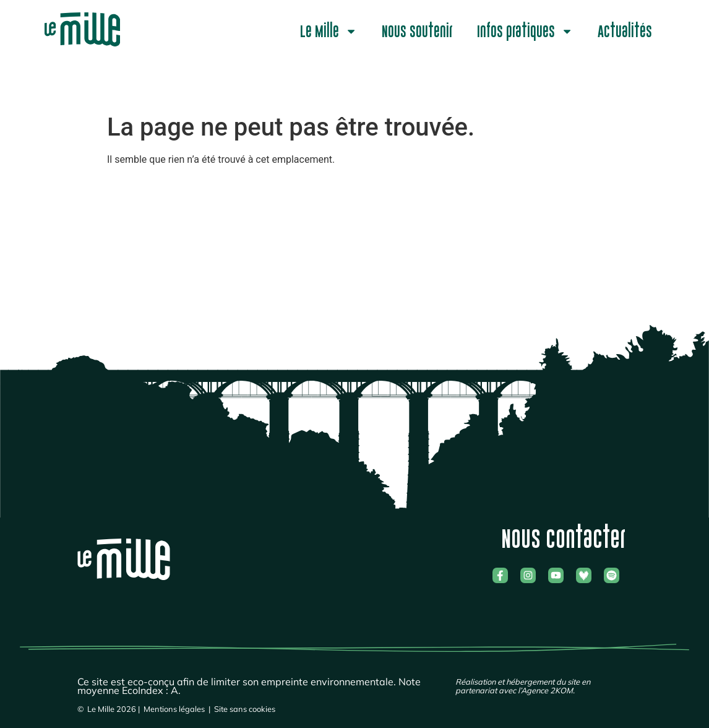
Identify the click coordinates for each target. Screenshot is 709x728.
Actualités (625, 32)
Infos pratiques (525, 31)
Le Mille (329, 31)
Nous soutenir (417, 32)
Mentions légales (174, 709)
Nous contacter (563, 539)
